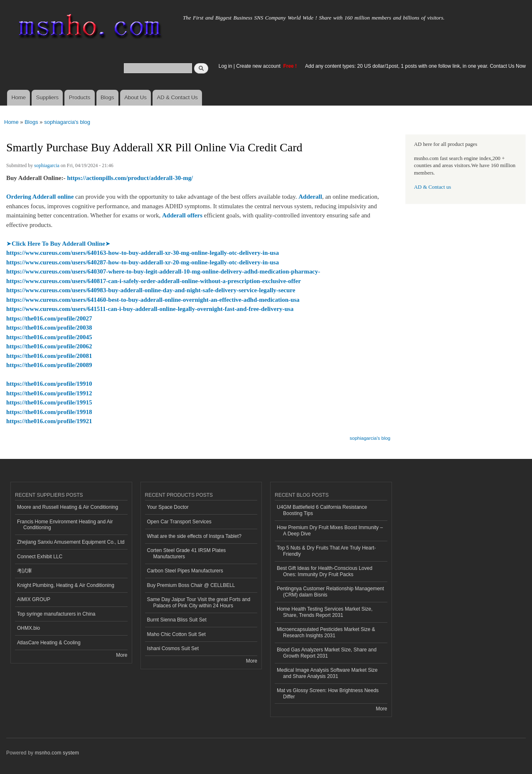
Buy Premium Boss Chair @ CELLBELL (191, 585)
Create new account (259, 66)
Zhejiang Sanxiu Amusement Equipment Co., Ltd (71, 542)
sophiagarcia (47, 165)
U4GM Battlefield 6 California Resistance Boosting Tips (322, 510)
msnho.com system (57, 753)
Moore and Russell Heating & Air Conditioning (68, 507)
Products (80, 97)
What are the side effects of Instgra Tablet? (194, 536)
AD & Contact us (432, 187)
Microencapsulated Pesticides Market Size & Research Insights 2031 (326, 632)
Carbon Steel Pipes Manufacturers (185, 571)
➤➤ (58, 244)
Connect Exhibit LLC (40, 557)
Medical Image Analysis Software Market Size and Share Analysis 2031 (327, 673)
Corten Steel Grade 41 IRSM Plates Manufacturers (187, 553)
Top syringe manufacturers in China (56, 614)
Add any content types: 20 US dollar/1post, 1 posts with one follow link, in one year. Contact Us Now (415, 66)
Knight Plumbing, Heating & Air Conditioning (66, 585)
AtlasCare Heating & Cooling (49, 643)
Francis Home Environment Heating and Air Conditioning (65, 525)
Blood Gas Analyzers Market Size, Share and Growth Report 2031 (327, 653)
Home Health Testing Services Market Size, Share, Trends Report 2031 (325, 612)
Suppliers (47, 97)
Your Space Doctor (168, 507)
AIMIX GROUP (34, 599)
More (122, 655)
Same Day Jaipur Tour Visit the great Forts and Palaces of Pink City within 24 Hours (199, 602)
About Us (135, 97)
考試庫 (25, 571)
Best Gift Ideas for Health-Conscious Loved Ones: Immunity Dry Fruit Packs (325, 571)
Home (18, 97)
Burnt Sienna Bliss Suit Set (177, 620)
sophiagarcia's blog (67, 122)
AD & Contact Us (177, 97)
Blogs (107, 97)
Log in (225, 66)
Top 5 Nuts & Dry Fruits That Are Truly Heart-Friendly (326, 551)
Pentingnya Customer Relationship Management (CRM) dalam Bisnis (330, 592)
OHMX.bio (28, 628)
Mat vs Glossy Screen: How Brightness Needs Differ (328, 693)
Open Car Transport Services (179, 522)
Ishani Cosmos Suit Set (173, 648)
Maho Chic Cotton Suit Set (176, 634)
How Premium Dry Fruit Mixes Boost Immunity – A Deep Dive (330, 530)
